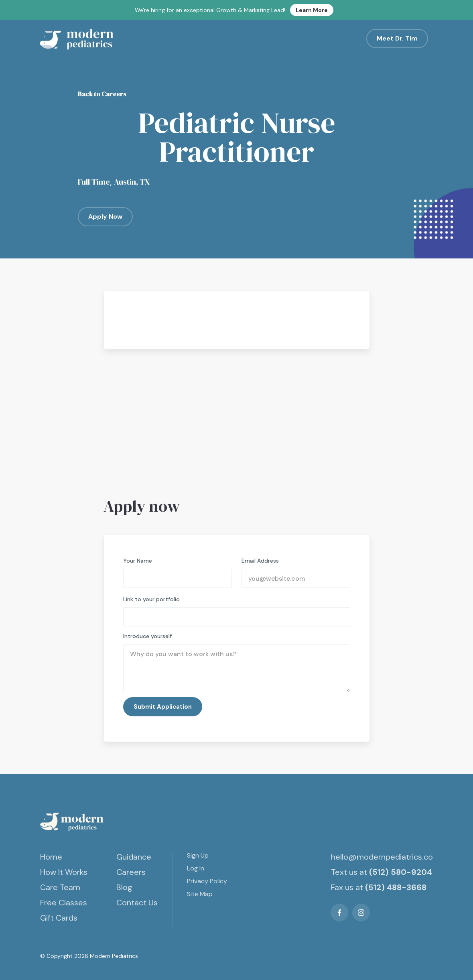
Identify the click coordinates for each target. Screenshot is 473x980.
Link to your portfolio (151, 599)
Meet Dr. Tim (397, 38)
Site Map (200, 894)
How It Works (64, 872)
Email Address (260, 561)
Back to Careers (102, 94)
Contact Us (137, 903)
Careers (131, 872)
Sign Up (198, 855)
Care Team (60, 887)
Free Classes (64, 903)
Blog (124, 887)
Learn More (312, 10)
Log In (196, 868)
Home (51, 857)
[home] (78, 39)
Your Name (138, 561)
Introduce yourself (147, 636)
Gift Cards (59, 918)
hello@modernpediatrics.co (382, 857)
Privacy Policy (207, 881)
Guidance (134, 857)
